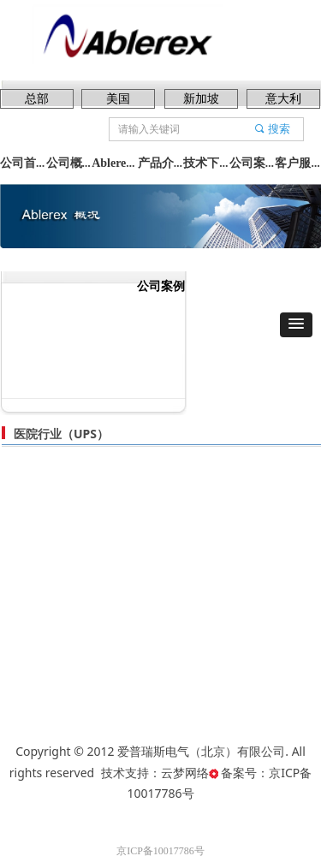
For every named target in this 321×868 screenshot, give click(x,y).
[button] (296, 325)
